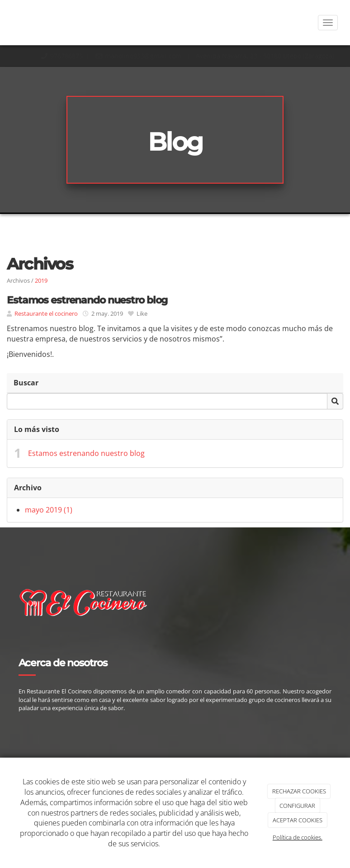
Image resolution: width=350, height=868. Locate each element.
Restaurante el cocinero (46, 313)
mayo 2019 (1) (49, 510)
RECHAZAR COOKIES (299, 791)
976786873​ (66, 56)
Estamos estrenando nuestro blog (86, 453)
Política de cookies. (298, 837)
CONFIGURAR (297, 806)
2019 (41, 280)
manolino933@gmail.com (144, 56)
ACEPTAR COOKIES (298, 820)
